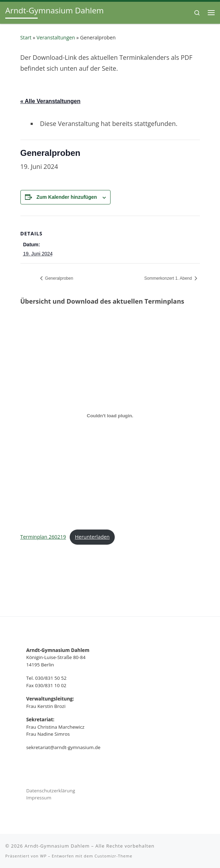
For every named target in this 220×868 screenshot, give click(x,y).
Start (26, 37)
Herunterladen (92, 537)
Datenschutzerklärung (51, 791)
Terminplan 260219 (43, 537)
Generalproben (59, 278)
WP (43, 856)
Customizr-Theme (113, 856)
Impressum (39, 798)
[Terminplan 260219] (110, 416)
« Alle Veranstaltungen (51, 101)
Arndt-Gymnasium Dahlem (57, 846)
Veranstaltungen (56, 37)
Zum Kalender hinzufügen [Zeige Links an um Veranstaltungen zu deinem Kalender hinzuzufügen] (67, 197)
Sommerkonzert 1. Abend (169, 278)
